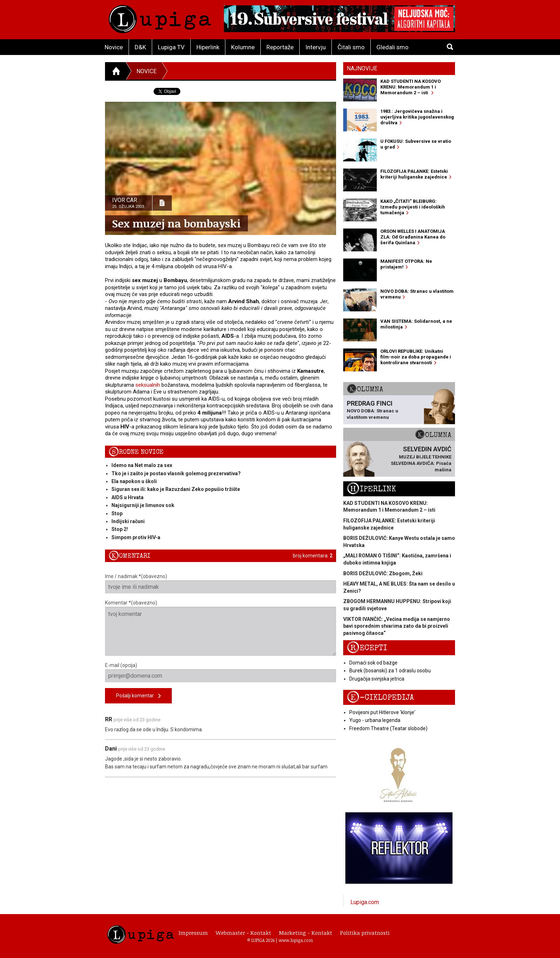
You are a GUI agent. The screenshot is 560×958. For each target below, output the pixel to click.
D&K (140, 47)
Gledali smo (392, 47)
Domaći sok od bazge (373, 663)
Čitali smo (351, 47)
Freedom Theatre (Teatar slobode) (388, 728)
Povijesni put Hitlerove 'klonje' (382, 712)
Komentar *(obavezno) (221, 628)
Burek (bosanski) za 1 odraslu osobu (390, 671)
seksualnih (148, 385)
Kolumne (243, 47)
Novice (114, 47)
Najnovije (362, 68)
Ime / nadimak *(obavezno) (221, 583)
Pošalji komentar (138, 696)
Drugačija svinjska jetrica (377, 679)
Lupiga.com (365, 902)
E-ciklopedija (380, 698)
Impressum (193, 933)
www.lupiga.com (296, 940)
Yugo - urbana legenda (375, 720)
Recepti (367, 648)
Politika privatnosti (365, 933)
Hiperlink (208, 47)
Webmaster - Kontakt (243, 933)
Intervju (316, 47)
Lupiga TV (171, 47)
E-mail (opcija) (221, 672)
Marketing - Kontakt (306, 933)
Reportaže (280, 47)
